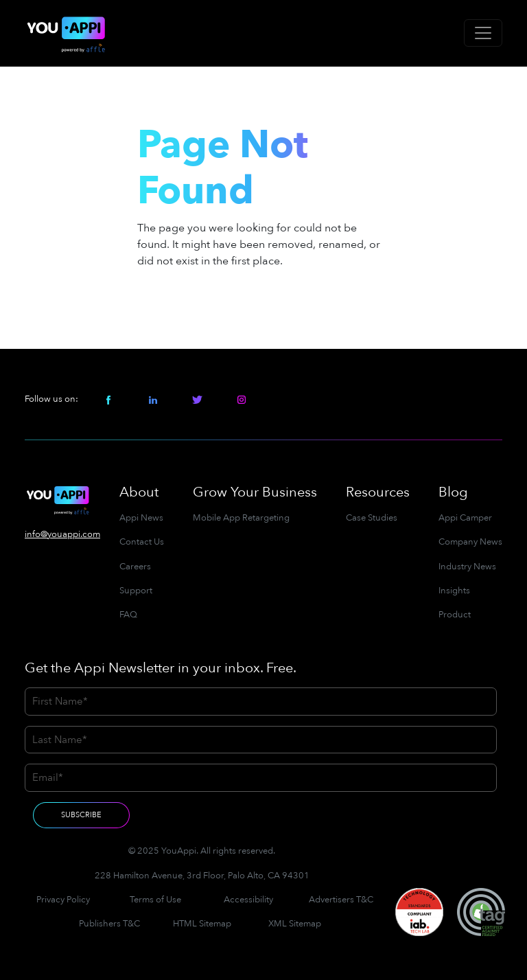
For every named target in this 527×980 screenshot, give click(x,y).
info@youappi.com (62, 534)
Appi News (141, 518)
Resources (378, 492)
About (139, 492)
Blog (453, 492)
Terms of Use (155, 900)
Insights (454, 591)
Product (455, 615)
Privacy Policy (63, 900)
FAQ (128, 615)
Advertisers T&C (341, 900)
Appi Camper (465, 518)
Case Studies (372, 518)
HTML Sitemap (202, 924)
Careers (135, 567)
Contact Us (142, 542)
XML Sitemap (295, 924)
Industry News (467, 567)
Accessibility (248, 900)
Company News (470, 542)
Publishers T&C (109, 924)
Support (136, 591)
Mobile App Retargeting (241, 518)
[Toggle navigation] (483, 33)
